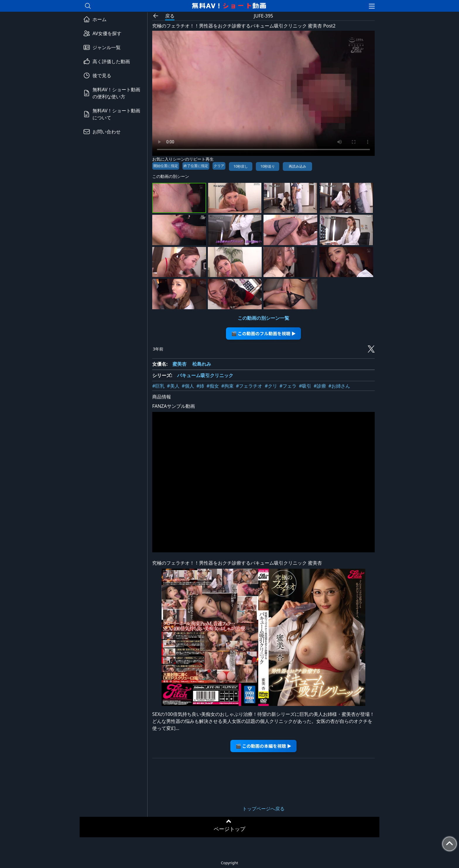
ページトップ (229, 829)
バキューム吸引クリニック (205, 375)
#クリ (271, 386)
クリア (219, 166)
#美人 (173, 386)
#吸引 (305, 386)
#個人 (188, 386)
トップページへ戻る (263, 809)
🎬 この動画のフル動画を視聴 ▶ (264, 333)
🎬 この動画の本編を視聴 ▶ (264, 746)
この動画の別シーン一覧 (263, 318)
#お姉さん (339, 386)
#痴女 (213, 386)
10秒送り (268, 166)
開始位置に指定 (166, 166)
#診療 (320, 386)
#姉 (200, 386)
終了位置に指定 (196, 166)
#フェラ (288, 386)
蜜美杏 (179, 364)
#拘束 (227, 386)
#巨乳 (158, 386)
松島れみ (202, 364)
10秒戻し (241, 166)
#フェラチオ (249, 386)
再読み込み (297, 166)
